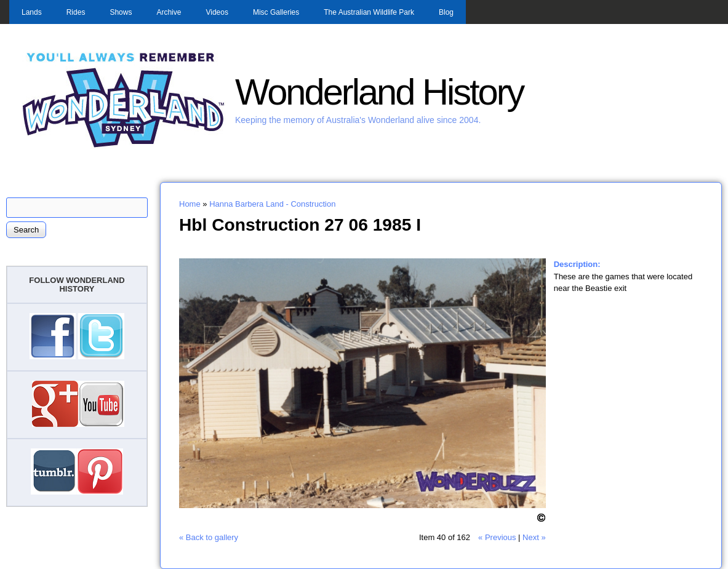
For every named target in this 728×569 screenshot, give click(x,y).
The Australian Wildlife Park (369, 12)
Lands (32, 12)
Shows (121, 12)
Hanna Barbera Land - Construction (272, 204)
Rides (76, 12)
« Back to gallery (209, 537)
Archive (169, 12)
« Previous (497, 537)
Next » (534, 537)
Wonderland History (379, 92)
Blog (446, 12)
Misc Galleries (276, 12)
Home (190, 204)
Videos (217, 12)
